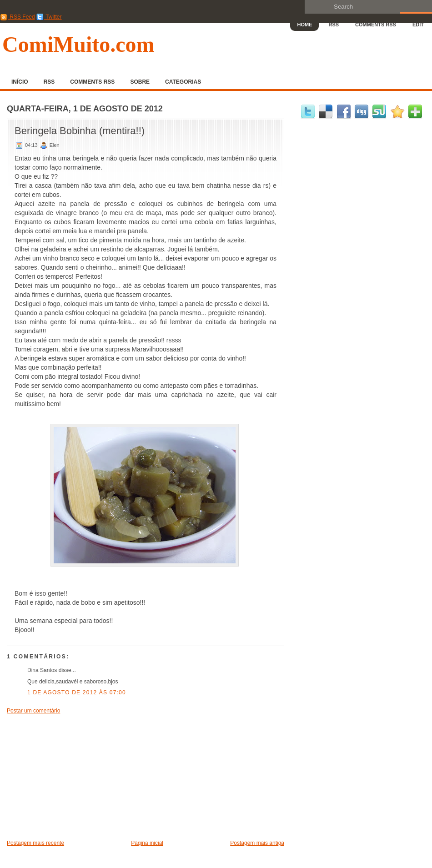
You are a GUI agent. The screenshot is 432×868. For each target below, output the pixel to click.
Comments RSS (376, 25)
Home (304, 25)
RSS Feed (18, 17)
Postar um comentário (33, 711)
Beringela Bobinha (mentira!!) (80, 131)
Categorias (183, 82)
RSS (334, 25)
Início (20, 82)
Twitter (49, 17)
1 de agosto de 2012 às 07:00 (77, 692)
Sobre (140, 82)
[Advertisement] (75, 776)
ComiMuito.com (78, 44)
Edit (418, 25)
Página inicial (147, 843)
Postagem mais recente (35, 843)
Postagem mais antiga (257, 843)
